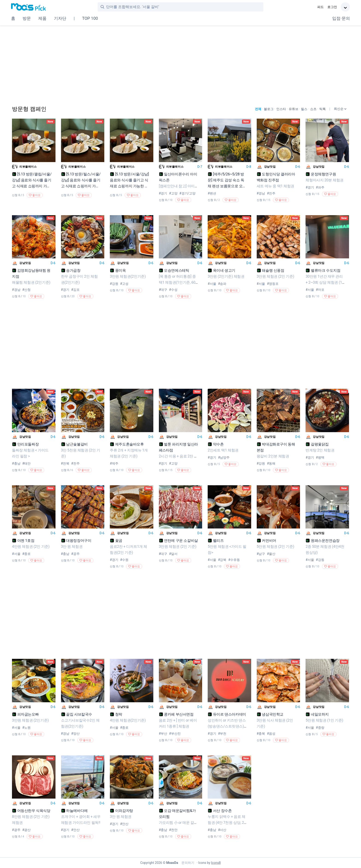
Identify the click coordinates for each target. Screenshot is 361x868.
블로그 (269, 109)
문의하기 (187, 863)
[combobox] (185, 7)
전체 (258, 109)
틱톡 (323, 109)
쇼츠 (313, 109)
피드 (320, 7)
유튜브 (294, 109)
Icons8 (216, 863)
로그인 (332, 7)
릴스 (304, 109)
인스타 (281, 109)
